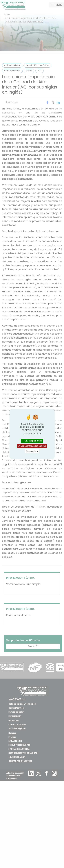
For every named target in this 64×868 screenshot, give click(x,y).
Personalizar (32, 451)
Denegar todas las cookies (32, 446)
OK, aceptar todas (32, 441)
